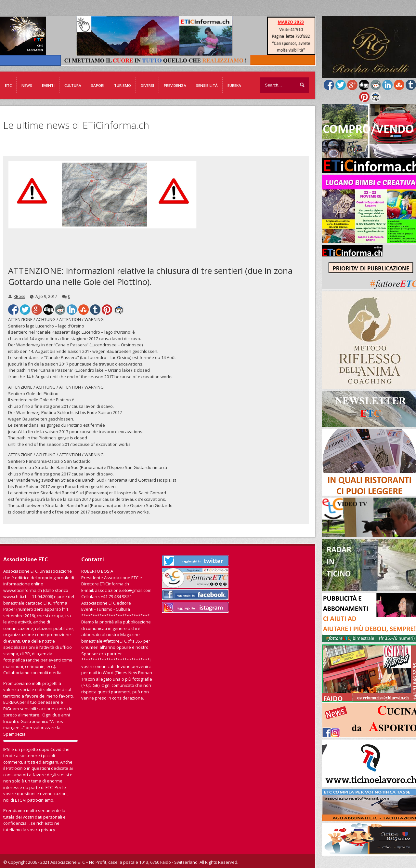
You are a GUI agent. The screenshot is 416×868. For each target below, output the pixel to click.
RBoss (19, 296)
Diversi (147, 85)
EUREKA (234, 85)
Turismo (123, 85)
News (27, 85)
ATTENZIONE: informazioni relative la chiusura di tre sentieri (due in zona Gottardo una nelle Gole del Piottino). (150, 276)
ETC (8, 85)
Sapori (98, 85)
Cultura (73, 85)
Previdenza (175, 85)
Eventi (48, 85)
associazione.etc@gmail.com (123, 590)
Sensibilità (207, 85)
